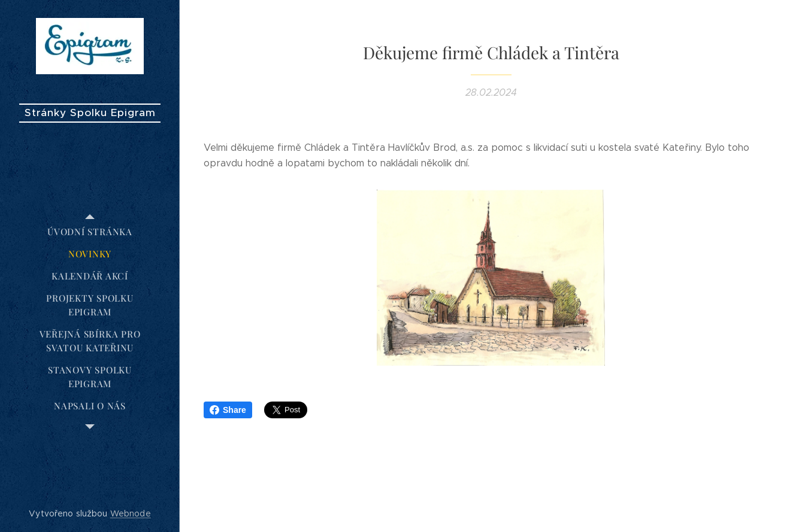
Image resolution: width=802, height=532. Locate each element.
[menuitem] (90, 232)
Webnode (131, 513)
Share (228, 410)
